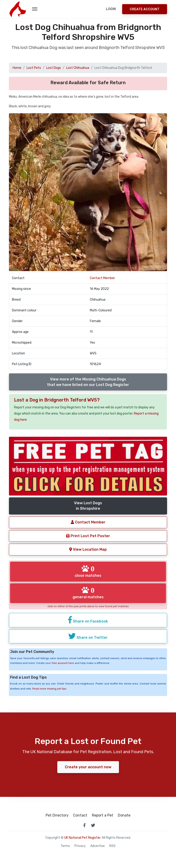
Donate (124, 815)
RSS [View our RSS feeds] (112, 846)
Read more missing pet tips (49, 689)
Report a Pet (103, 815)
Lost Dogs (54, 68)
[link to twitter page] (93, 825)
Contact (80, 815)
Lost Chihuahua (78, 68)
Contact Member (102, 278)
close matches (88, 571)
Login (111, 9)
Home (17, 68)
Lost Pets (34, 68)
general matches (88, 593)
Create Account (145, 9)
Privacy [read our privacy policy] (80, 846)
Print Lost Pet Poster (88, 536)
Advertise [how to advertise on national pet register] (98, 846)
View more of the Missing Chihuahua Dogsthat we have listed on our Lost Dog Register (88, 382)
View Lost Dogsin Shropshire (88, 506)
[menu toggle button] (35, 9)
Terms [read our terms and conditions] (65, 846)
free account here (63, 663)
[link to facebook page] (84, 825)
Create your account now (88, 767)
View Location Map (88, 549)
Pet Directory (57, 815)
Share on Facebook (88, 620)
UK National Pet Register (82, 838)
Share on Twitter (88, 636)
